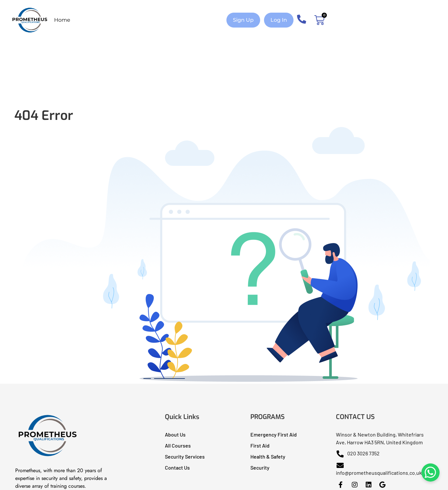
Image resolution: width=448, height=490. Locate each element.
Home (62, 20)
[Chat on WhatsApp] (429, 471)
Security (260, 467)
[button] (243, 20)
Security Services (185, 456)
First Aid (260, 445)
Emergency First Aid (274, 434)
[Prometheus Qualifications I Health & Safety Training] (48, 456)
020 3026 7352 (358, 453)
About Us (175, 434)
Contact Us (177, 467)
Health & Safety (268, 456)
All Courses (178, 445)
